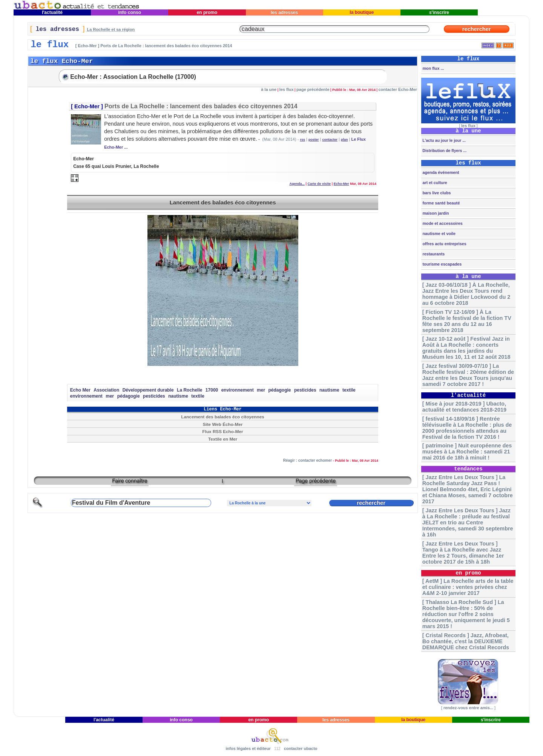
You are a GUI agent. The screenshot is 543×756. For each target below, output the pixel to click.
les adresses (285, 12)
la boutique (362, 12)
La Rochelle (189, 390)
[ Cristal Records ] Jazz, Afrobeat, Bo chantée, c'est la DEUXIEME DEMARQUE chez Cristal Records (466, 641)
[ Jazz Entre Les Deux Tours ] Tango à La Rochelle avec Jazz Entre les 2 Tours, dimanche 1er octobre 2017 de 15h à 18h (463, 553)
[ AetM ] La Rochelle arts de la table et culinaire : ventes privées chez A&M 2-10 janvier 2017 (468, 587)
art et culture (434, 183)
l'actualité (52, 12)
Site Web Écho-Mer (223, 424)
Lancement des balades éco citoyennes (223, 202)
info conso (130, 12)
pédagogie (279, 390)
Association (106, 390)
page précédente (313, 89)
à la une (269, 89)
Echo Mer (80, 390)
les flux (287, 89)
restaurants (433, 254)
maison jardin (435, 213)
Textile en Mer (223, 439)
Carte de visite (319, 184)
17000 (212, 390)
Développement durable (148, 390)
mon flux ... (433, 68)
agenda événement (440, 172)
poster (314, 140)
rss (302, 140)
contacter (330, 140)
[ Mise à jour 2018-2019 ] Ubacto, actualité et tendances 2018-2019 (464, 407)
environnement (238, 390)
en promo (207, 12)
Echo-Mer (87, 106)
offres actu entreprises (444, 244)
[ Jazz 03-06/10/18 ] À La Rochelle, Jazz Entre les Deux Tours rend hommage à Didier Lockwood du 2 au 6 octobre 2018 (466, 294)
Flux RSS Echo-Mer (223, 431)
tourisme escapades (441, 264)
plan (344, 140)
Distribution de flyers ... (444, 151)
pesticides (305, 390)
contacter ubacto (301, 748)
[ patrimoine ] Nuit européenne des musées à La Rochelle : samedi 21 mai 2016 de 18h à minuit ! (467, 452)
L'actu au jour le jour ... (443, 140)
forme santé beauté (440, 203)
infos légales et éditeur (248, 748)
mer (261, 390)
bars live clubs (436, 193)
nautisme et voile (438, 234)
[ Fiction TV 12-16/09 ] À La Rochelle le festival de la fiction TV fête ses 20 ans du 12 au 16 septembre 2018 (467, 321)
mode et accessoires (442, 223)
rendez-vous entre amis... (468, 708)
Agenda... (297, 184)
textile (349, 390)
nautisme (329, 390)
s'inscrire (439, 12)
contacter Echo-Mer (398, 89)
